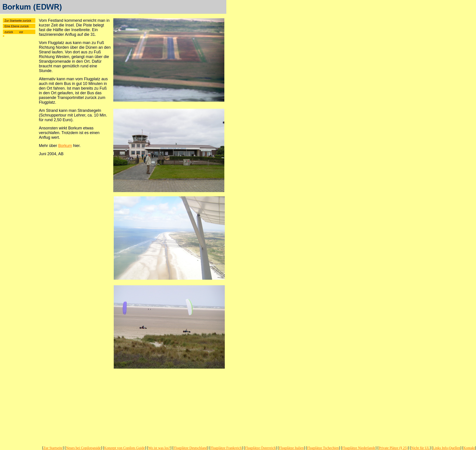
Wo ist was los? (159, 448)
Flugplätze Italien (291, 448)
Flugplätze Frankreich (226, 448)
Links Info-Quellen (447, 448)
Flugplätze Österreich (260, 448)
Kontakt (469, 448)
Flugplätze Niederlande (359, 448)
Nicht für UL (420, 448)
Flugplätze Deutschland (190, 448)
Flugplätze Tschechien (323, 448)
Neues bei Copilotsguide (83, 448)
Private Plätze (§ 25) (393, 448)
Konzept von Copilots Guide (125, 448)
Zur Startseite (53, 448)
